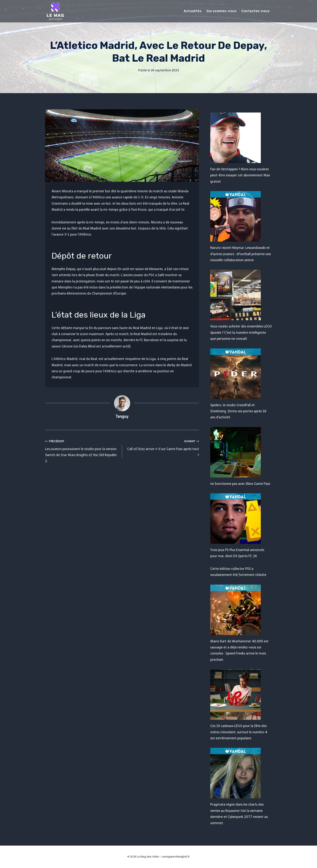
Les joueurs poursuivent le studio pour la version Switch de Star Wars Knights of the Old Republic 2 (82, 451)
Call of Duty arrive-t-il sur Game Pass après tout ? (162, 448)
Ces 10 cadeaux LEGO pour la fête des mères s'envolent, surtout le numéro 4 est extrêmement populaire (239, 732)
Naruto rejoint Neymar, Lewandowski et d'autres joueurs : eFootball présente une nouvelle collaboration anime (241, 254)
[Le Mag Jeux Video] (55, 11)
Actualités (193, 11)
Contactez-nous (255, 11)
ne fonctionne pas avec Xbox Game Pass (240, 484)
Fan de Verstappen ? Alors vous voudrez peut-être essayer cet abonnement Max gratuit (240, 175)
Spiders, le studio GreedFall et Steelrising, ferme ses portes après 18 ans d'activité (238, 411)
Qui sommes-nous (221, 11)
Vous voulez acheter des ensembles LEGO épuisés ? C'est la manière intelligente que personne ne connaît (241, 332)
